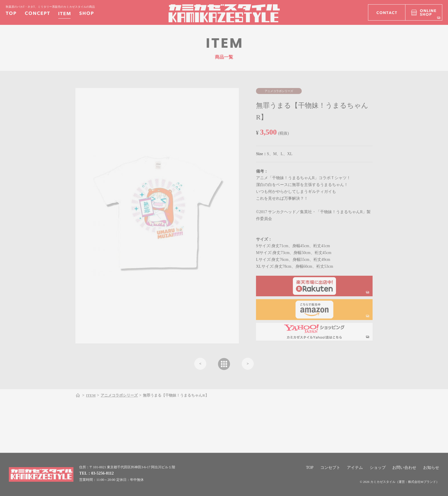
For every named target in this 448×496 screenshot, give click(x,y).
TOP (310, 468)
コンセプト (330, 468)
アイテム (355, 468)
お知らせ (431, 468)
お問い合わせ (404, 468)
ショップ (378, 468)
